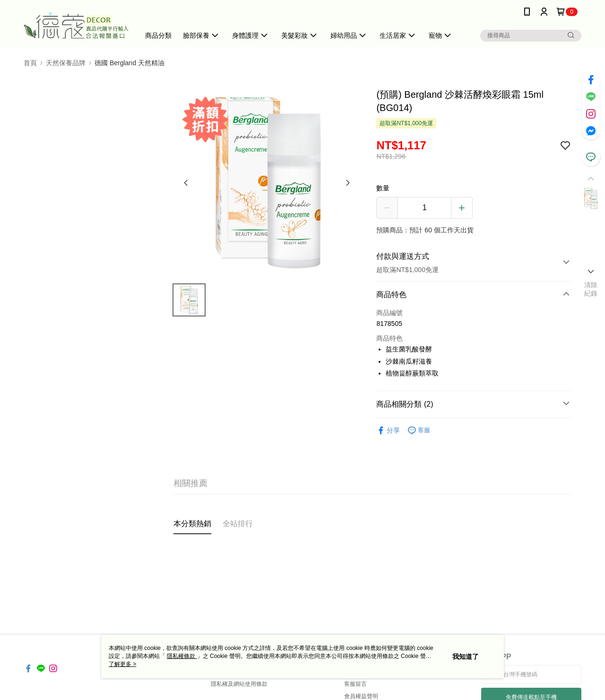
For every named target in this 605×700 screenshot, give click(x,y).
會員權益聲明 (361, 696)
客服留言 (355, 684)
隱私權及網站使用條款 (239, 684)
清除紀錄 (591, 289)
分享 (388, 431)
